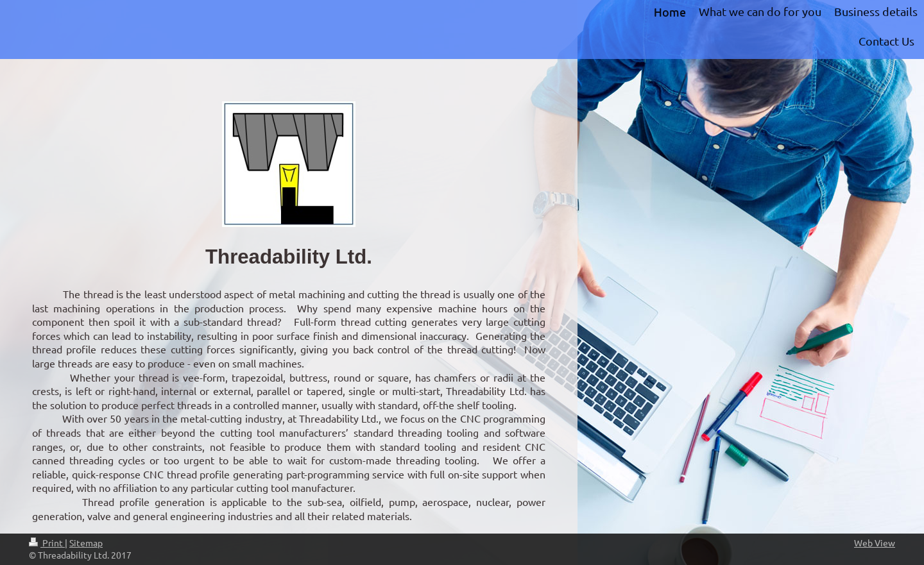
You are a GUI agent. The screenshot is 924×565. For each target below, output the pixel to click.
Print (47, 543)
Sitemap (86, 543)
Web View (875, 543)
